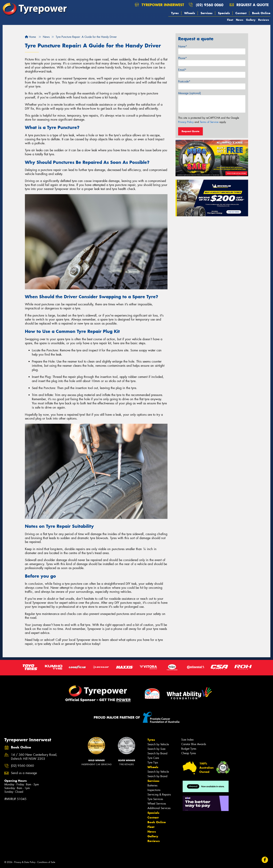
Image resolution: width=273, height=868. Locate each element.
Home (30, 37)
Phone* (182, 58)
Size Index (187, 740)
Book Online (261, 13)
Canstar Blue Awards (194, 744)
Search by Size (156, 749)
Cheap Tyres (189, 753)
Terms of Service (209, 122)
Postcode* (184, 81)
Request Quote (190, 131)
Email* (182, 70)
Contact (241, 13)
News (240, 20)
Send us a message (24, 773)
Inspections (154, 790)
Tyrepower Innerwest (159, 5)
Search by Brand (157, 753)
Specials (224, 13)
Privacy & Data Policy (25, 862)
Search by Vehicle (158, 744)
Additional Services (159, 808)
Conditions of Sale (46, 862)
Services (206, 13)
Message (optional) (190, 93)
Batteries (152, 785)
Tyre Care (153, 758)
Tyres (175, 13)
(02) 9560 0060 (210, 5)
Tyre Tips (153, 762)
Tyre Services (155, 799)
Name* (183, 46)
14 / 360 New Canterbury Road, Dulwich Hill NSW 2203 (34, 757)
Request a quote (249, 5)
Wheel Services (157, 804)
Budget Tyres (189, 749)
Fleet (230, 20)
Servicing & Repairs (159, 795)
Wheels (190, 13)
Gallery (251, 20)
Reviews (264, 20)
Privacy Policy (186, 122)
